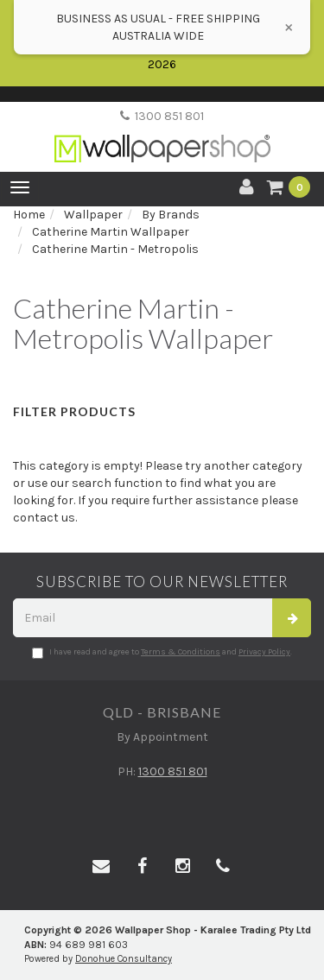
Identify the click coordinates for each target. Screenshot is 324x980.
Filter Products (74, 411)
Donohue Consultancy (124, 959)
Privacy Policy (264, 652)
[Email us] (101, 867)
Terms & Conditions (181, 652)
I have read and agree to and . (162, 653)
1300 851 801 (162, 116)
